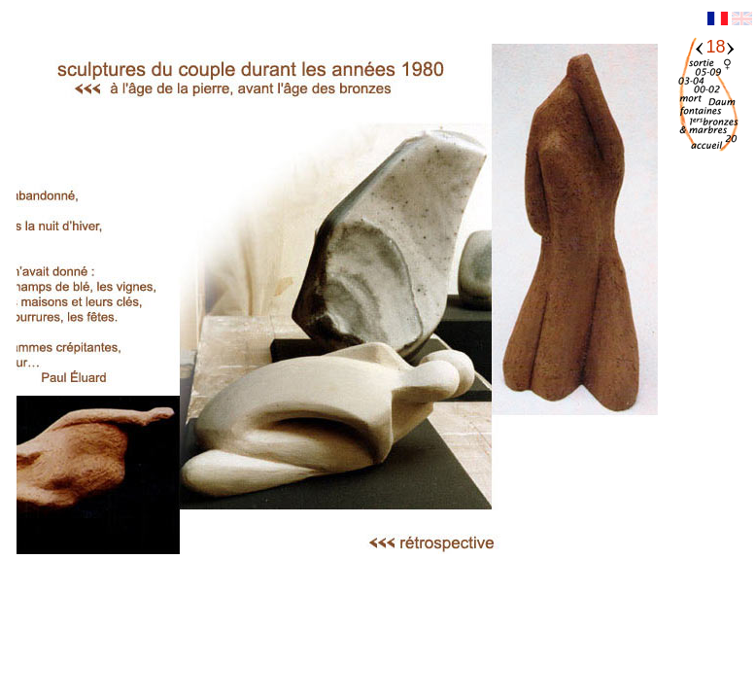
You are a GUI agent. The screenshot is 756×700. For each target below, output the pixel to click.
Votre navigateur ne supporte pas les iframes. (337, 328)
